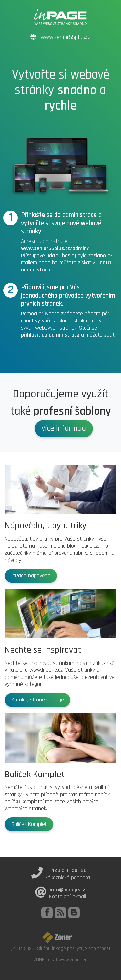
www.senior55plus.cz (60, 37)
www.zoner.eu (73, 960)
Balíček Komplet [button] (29, 824)
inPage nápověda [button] (31, 576)
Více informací (64, 428)
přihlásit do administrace (50, 335)
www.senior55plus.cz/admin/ (55, 248)
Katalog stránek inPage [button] (38, 700)
